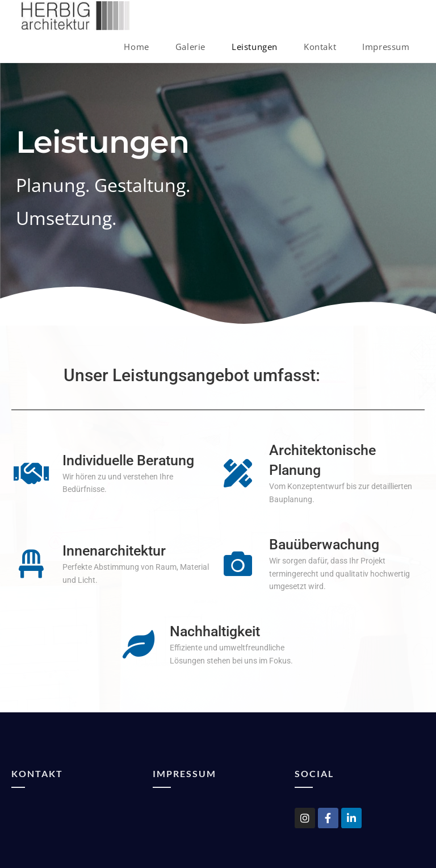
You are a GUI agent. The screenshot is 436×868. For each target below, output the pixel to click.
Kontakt (37, 773)
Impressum (185, 773)
